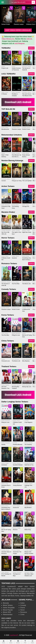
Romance (24, 612)
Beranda (6, 603)
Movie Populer (8, 610)
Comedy (23, 605)
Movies (18, 642)
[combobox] (21, 2)
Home (4, 642)
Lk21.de (29, 39)
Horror (23, 610)
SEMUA (31, 48)
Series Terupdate (9, 608)
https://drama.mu (8, 39)
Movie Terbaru (8, 605)
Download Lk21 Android (18, 102)
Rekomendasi (8, 615)
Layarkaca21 (14, 635)
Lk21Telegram (19, 43)
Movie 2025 (7, 612)
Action (22, 603)
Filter (25, 642)
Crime (22, 615)
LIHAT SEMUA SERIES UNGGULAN (18, 30)
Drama (23, 608)
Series (11, 642)
